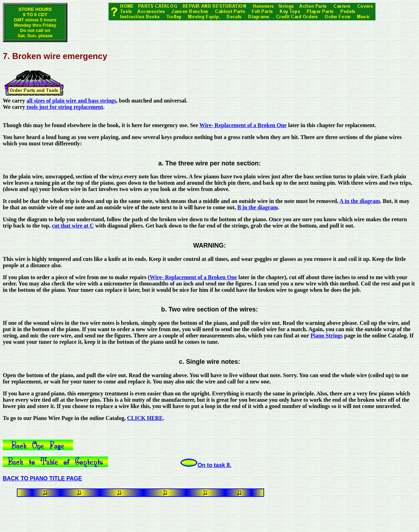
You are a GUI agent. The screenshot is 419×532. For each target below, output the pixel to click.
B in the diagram (258, 207)
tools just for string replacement (64, 107)
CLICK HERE (145, 418)
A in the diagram (360, 201)
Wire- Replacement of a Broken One (243, 125)
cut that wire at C (73, 226)
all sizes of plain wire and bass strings (71, 101)
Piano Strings (327, 336)
